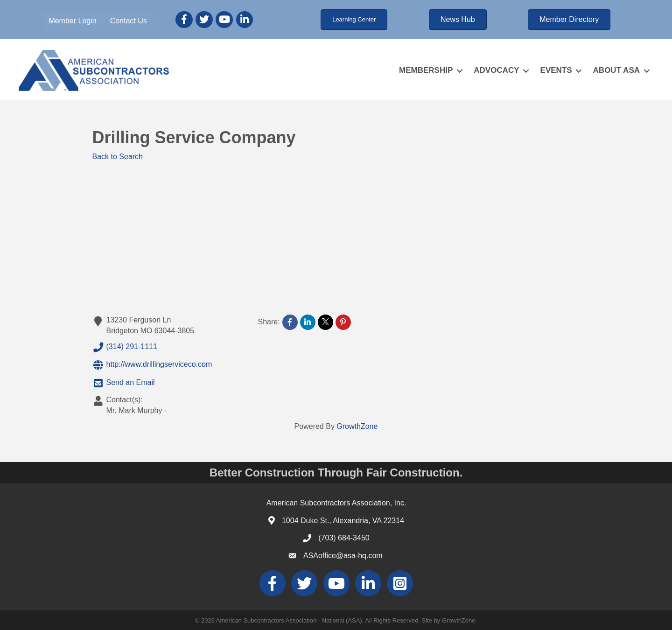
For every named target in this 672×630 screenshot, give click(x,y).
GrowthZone (357, 426)
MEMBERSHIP (426, 70)
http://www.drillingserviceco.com (152, 365)
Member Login (72, 21)
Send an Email (124, 383)
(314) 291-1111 (125, 347)
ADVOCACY (496, 70)
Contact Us (129, 21)
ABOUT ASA (616, 70)
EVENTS (556, 70)
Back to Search (118, 157)
